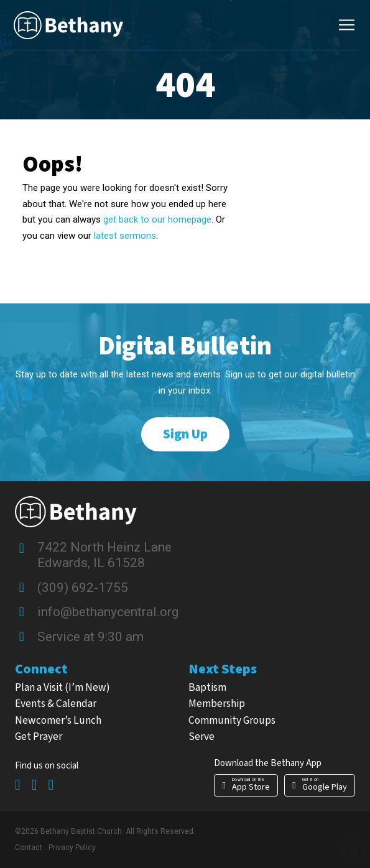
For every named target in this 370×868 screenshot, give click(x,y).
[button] (346, 25)
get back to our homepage (157, 219)
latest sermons (124, 236)
